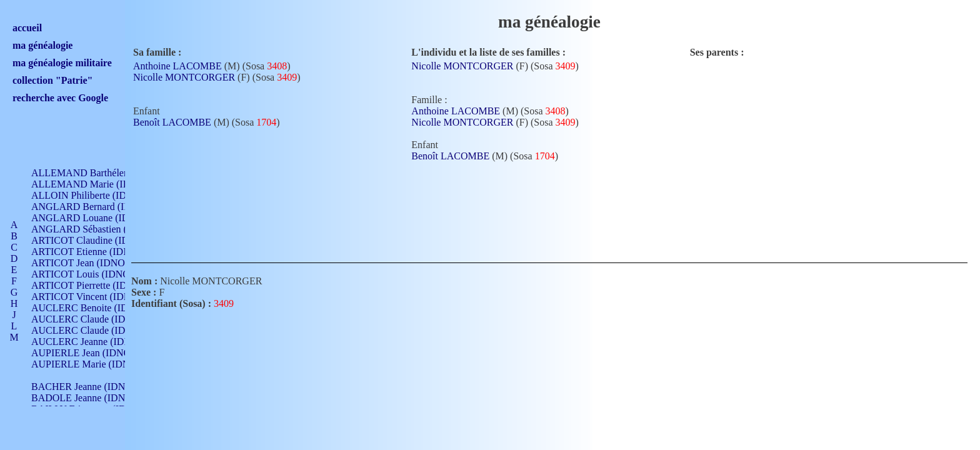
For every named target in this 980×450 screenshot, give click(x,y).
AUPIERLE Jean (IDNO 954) (91, 353)
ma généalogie (42, 45)
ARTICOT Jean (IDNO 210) (88, 263)
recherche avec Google (60, 98)
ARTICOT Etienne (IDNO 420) (95, 252)
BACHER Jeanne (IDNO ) (85, 387)
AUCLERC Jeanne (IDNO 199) (95, 342)
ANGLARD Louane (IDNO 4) (93, 218)
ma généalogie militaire (62, 63)
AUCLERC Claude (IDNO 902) (96, 319)
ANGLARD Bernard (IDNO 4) (94, 207)
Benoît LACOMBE (172, 122)
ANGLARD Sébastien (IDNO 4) (97, 229)
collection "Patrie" (52, 80)
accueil (27, 28)
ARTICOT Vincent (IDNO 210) (95, 297)
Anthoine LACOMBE (177, 66)
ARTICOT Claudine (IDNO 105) (98, 240)
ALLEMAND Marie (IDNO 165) (98, 184)
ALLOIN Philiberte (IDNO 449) (96, 195)
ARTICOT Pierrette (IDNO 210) (97, 285)
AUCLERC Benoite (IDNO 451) (97, 308)
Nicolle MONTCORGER (184, 77)
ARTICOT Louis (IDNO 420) (91, 274)
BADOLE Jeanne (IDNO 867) (92, 398)
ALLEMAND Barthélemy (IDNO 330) (110, 173)
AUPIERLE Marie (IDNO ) (87, 364)
